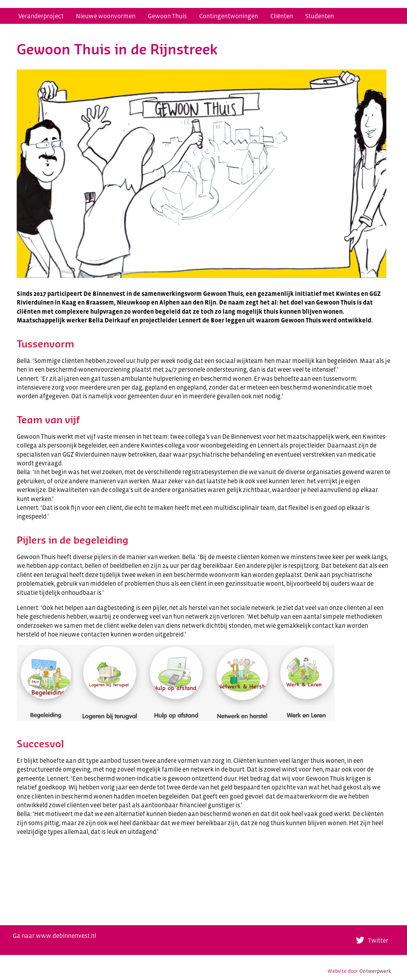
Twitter (378, 940)
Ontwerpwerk (375, 971)
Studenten (320, 16)
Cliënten (282, 16)
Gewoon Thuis (167, 16)
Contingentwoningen (229, 16)
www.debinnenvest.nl (66, 936)
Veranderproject (41, 16)
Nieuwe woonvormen (106, 16)
